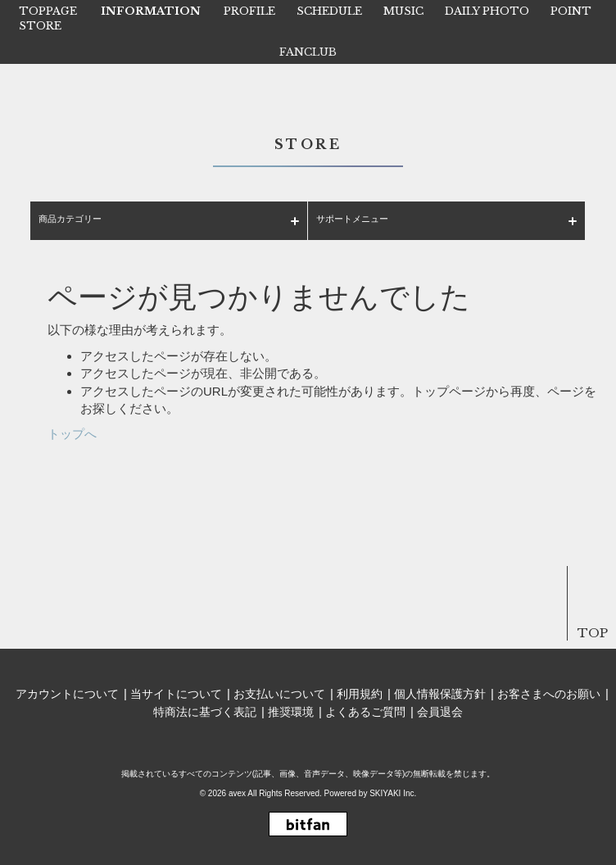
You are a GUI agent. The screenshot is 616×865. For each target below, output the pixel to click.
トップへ (72, 434)
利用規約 (360, 694)
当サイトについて (176, 694)
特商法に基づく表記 (205, 712)
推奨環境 (291, 712)
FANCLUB (308, 52)
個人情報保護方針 (440, 694)
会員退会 (440, 712)
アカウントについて (67, 694)
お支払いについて (279, 694)
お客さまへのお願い (549, 694)
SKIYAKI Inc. (393, 793)
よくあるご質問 (365, 712)
